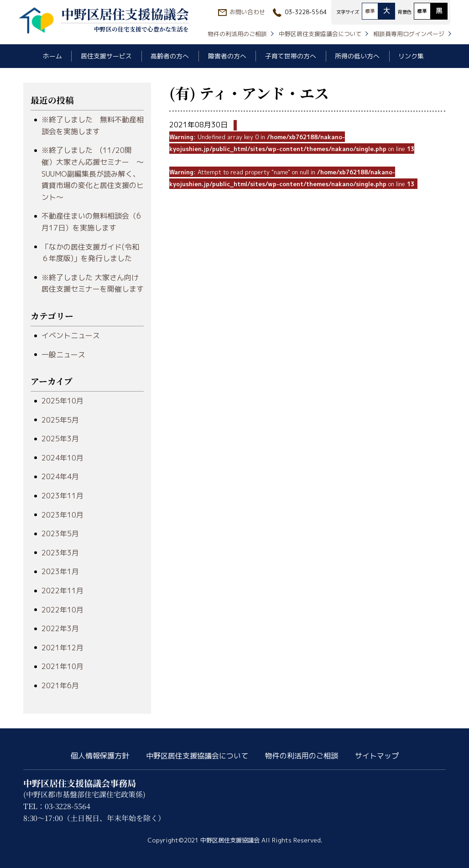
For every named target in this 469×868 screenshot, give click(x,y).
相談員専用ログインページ (409, 34)
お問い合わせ (247, 12)
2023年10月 (63, 515)
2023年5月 (60, 533)
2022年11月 (63, 591)
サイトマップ (377, 756)
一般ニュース (63, 355)
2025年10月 (63, 401)
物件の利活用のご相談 (237, 34)
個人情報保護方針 (100, 756)
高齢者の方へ (170, 56)
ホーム (52, 56)
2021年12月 (63, 648)
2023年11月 (63, 496)
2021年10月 (63, 666)
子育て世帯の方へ (291, 56)
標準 (370, 11)
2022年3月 (60, 628)
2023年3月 (60, 553)
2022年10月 (63, 610)
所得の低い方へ (357, 56)
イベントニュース (71, 335)
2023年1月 (60, 571)
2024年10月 (63, 458)
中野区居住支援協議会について (320, 34)
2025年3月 (60, 439)
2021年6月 (60, 685)
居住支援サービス (106, 56)
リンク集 (411, 56)
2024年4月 (60, 476)
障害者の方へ (227, 56)
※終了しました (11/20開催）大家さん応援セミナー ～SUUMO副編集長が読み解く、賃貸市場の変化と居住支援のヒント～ (93, 173)
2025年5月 (60, 420)
